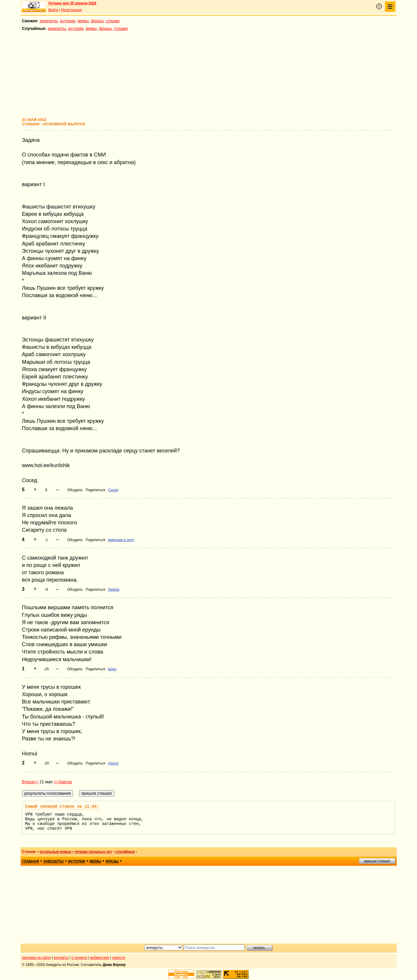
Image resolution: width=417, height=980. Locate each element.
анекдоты (49, 21)
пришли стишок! (377, 861)
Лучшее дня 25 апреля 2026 (72, 3)
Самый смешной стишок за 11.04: (62, 806)
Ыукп (112, 669)
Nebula (114, 590)
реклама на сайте (37, 958)
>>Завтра (63, 782)
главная (31, 861)
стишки (113, 21)
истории (68, 21)
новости (118, 958)
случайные (125, 852)
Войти (53, 10)
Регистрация (71, 10)
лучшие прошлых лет (93, 852)
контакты (61, 958)
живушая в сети (121, 540)
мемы (83, 21)
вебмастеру (100, 958)
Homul (113, 763)
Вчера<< (30, 782)
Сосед (113, 490)
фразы (97, 21)
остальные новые (56, 852)
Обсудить (75, 490)
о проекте (79, 958)
